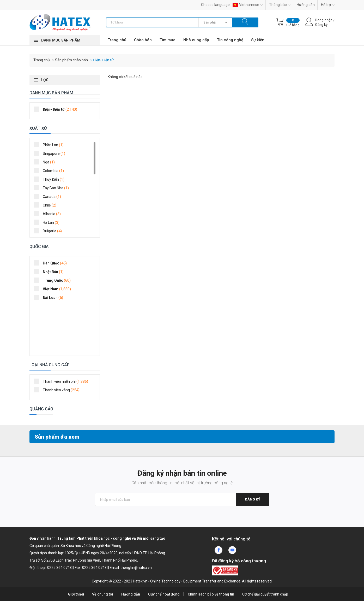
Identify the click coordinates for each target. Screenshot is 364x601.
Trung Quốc (54, 280)
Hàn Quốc (52, 263)
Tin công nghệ (230, 40)
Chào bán (143, 40)
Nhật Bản (50, 272)
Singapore (51, 153)
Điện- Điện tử (103, 60)
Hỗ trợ (328, 5)
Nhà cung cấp (196, 40)
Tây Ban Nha (53, 188)
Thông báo (280, 5)
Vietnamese (248, 5)
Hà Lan (48, 222)
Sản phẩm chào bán (71, 60)
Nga (46, 162)
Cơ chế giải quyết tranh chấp (265, 594)
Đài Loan (50, 297)
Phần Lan (50, 145)
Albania (49, 214)
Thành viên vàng (58, 390)
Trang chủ (117, 40)
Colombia (50, 170)
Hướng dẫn (306, 5)
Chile (47, 205)
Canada (49, 196)
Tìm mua (168, 40)
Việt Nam (54, 289)
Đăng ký (253, 499)
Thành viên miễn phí (63, 381)
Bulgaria (49, 231)
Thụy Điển (51, 179)
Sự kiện (258, 40)
